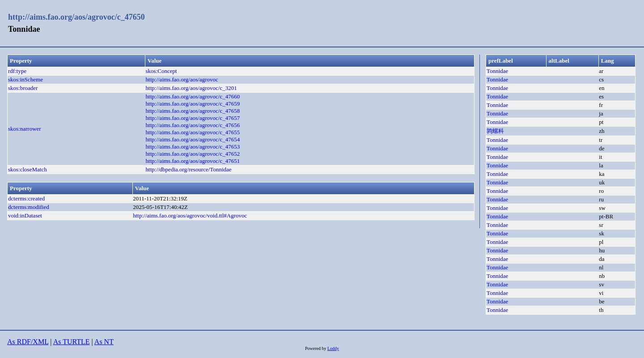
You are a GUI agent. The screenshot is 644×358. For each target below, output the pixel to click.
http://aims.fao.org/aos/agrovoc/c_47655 (193, 132)
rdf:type (17, 71)
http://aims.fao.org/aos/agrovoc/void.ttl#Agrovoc (190, 215)
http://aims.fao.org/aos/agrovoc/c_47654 (193, 139)
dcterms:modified (29, 207)
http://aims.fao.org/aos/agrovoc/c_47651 (193, 161)
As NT (104, 342)
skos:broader (23, 88)
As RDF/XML (28, 342)
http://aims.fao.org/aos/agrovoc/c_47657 (193, 118)
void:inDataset (25, 215)
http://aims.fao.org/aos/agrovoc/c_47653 (193, 147)
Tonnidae (497, 71)
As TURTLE (72, 342)
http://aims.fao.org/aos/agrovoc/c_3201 (191, 88)
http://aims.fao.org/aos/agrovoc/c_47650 (76, 17)
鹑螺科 (495, 131)
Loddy (333, 348)
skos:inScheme (25, 79)
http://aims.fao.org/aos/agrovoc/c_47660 (193, 96)
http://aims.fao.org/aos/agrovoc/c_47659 (193, 104)
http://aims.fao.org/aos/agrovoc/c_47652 (193, 154)
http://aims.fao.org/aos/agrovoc (182, 79)
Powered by (316, 348)
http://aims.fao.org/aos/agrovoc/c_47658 (193, 111)
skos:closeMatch (28, 169)
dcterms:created (26, 198)
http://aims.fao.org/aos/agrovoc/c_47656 (193, 125)
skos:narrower (25, 129)
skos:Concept (161, 71)
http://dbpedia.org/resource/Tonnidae (189, 169)
